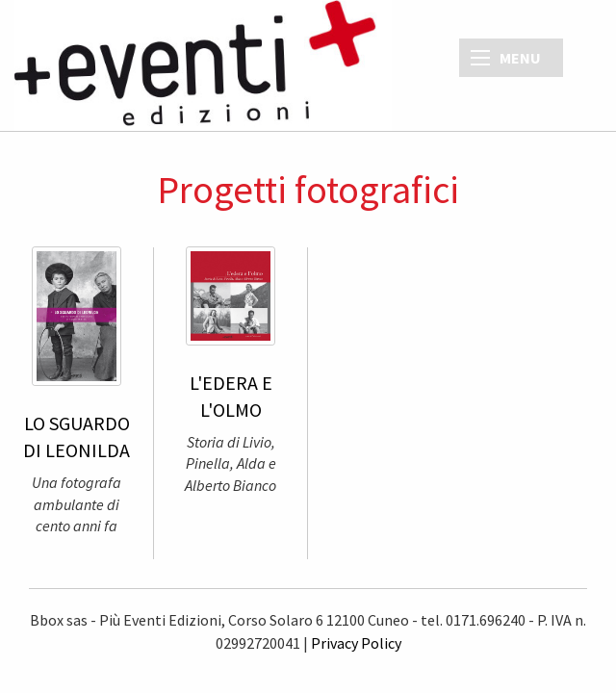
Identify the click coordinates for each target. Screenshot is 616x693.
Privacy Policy (356, 643)
